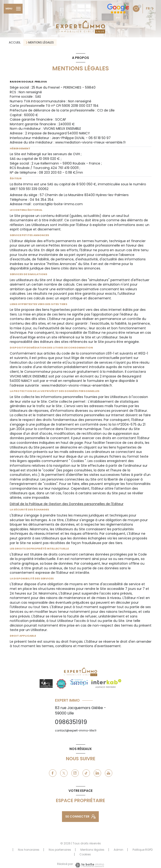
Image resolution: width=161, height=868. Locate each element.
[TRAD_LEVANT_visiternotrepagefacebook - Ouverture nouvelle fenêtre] (53, 773)
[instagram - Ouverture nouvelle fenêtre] (75, 773)
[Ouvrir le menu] (13, 9)
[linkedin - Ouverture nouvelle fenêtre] (97, 773)
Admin (118, 850)
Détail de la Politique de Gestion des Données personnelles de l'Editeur (67, 504)
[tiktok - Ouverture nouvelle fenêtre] (86, 773)
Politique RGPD (143, 850)
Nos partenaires (60, 850)
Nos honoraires (29, 850)
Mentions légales (92, 850)
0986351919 (71, 722)
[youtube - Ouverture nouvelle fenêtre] (109, 773)
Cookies (85, 854)
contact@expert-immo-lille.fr (76, 730)
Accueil (15, 42)
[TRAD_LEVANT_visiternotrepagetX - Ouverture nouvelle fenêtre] (64, 773)
